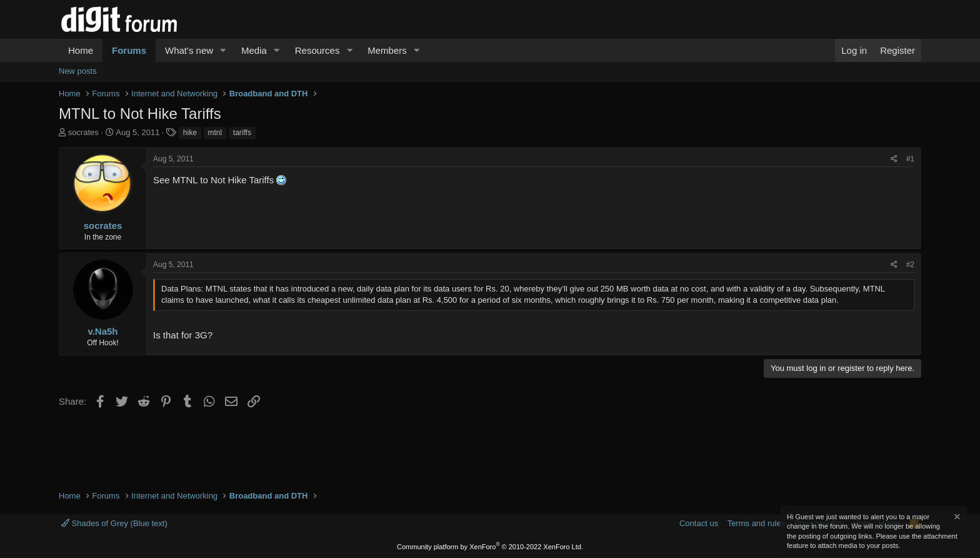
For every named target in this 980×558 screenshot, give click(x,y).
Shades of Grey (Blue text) (114, 523)
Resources (317, 50)
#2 (910, 265)
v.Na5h (102, 331)
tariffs (242, 133)
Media (254, 50)
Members (387, 50)
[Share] (894, 159)
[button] (223, 50)
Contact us (699, 523)
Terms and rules (756, 523)
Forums (129, 50)
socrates (83, 132)
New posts (78, 71)
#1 (910, 159)
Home (81, 50)
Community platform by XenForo (490, 547)
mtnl (215, 133)
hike (190, 133)
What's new (189, 50)
